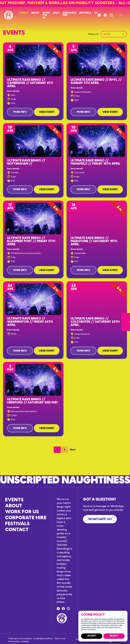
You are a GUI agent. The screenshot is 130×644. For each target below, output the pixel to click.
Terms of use (60, 639)
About (35, 13)
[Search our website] (120, 15)
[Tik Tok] (99, 15)
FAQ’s (56, 13)
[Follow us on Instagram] (111, 15)
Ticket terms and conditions (20, 639)
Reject (114, 636)
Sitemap (25, 642)
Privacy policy (14, 642)
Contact (17, 530)
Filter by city (93, 34)
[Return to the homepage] (9, 15)
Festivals (85, 13)
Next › (73, 450)
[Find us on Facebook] (105, 15)
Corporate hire (69, 14)
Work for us (46, 15)
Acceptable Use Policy (43, 639)
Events (24, 13)
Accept (92, 636)
